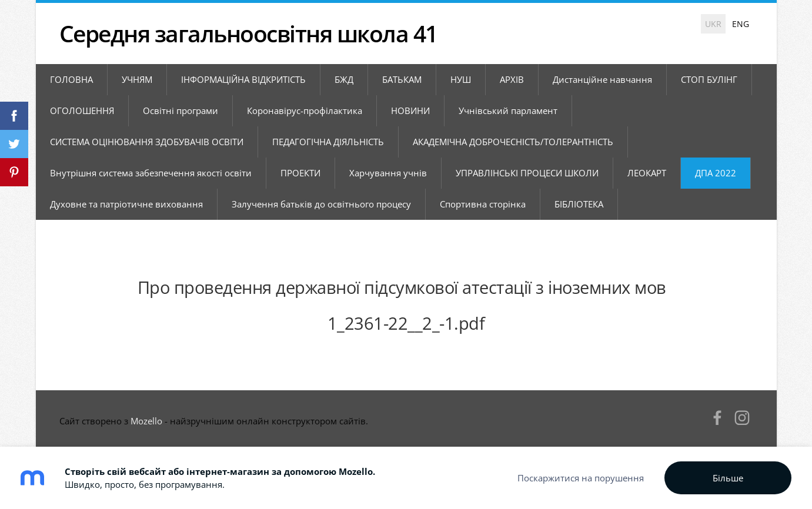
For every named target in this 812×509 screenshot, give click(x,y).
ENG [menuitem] (741, 24)
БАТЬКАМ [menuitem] (402, 79)
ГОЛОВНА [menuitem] (71, 79)
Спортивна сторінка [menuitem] (483, 204)
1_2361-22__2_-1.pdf (406, 323)
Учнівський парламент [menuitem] (508, 110)
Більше (728, 478)
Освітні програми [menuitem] (181, 110)
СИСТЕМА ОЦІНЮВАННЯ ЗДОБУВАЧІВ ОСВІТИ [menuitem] (147, 142)
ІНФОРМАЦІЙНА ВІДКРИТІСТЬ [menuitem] (243, 79)
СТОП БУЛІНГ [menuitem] (709, 79)
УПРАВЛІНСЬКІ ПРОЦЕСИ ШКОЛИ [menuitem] (527, 173)
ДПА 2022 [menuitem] (716, 173)
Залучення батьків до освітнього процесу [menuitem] (321, 204)
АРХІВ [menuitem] (512, 79)
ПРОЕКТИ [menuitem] (300, 173)
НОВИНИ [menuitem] (410, 110)
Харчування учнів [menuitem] (388, 173)
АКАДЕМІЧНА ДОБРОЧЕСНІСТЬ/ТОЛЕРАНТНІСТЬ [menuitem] (513, 142)
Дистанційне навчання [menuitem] (602, 79)
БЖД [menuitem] (344, 79)
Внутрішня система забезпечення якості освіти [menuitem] (151, 173)
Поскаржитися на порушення (581, 478)
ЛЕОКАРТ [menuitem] (647, 173)
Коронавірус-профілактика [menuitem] (305, 110)
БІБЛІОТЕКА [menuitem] (579, 204)
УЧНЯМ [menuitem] (137, 79)
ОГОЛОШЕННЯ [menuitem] (82, 110)
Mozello (146, 421)
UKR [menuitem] (713, 24)
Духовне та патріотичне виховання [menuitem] (126, 204)
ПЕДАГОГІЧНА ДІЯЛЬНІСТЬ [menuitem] (328, 142)
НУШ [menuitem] (461, 79)
